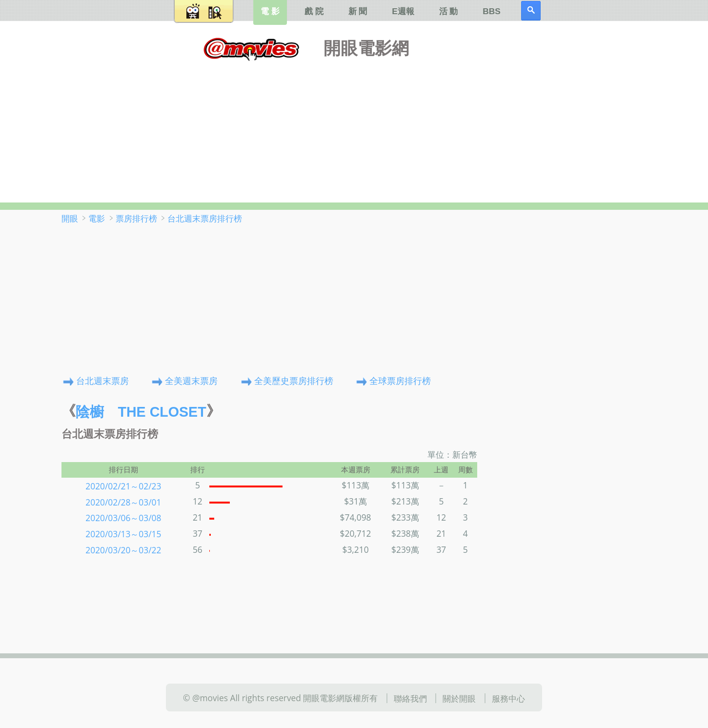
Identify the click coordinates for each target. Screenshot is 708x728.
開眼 (70, 218)
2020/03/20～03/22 (123, 550)
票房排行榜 (136, 218)
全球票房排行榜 (400, 380)
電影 (97, 218)
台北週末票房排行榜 (205, 218)
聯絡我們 (410, 698)
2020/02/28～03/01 (123, 502)
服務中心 (508, 698)
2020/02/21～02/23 (123, 485)
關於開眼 (459, 698)
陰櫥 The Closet (141, 412)
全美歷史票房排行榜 (294, 380)
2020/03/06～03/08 (123, 518)
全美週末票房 (191, 380)
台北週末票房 (102, 380)
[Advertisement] (354, 129)
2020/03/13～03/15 (123, 534)
